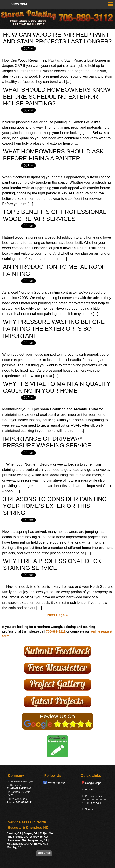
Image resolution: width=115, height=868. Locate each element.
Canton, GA (14, 833)
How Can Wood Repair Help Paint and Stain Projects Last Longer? (57, 38)
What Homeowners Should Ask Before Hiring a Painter (53, 155)
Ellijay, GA (46, 833)
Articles (90, 790)
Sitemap (90, 809)
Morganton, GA (38, 840)
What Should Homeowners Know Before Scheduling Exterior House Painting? (57, 97)
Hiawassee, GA (16, 840)
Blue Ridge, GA (18, 837)
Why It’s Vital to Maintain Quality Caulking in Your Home (57, 387)
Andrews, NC (38, 844)
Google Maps (93, 783)
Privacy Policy (94, 796)
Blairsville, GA (39, 837)
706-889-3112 (56, 631)
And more (44, 853)
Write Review (56, 783)
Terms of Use (93, 803)
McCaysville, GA (17, 844)
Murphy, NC (14, 847)
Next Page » (58, 615)
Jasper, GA (31, 833)
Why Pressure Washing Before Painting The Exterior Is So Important (54, 329)
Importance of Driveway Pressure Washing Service (47, 442)
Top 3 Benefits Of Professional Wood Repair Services (54, 215)
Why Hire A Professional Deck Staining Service (52, 564)
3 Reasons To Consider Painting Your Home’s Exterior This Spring (55, 506)
